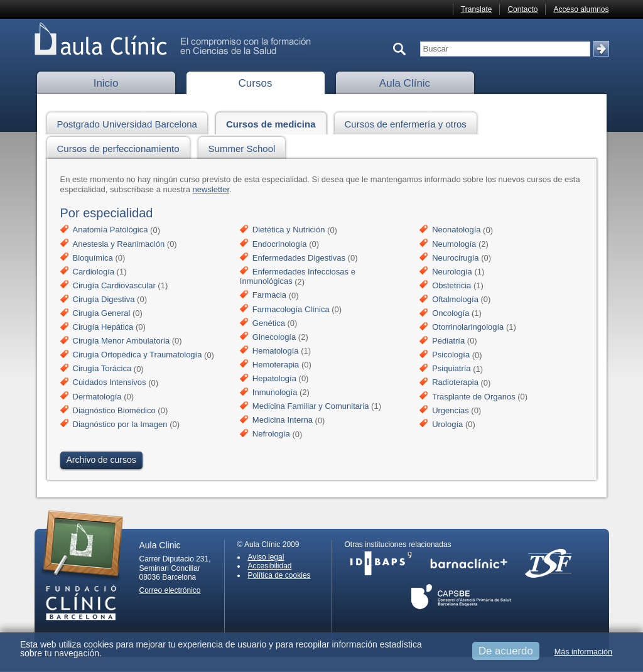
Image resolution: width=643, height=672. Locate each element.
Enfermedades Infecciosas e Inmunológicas (298, 277)
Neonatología (456, 230)
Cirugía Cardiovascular (114, 285)
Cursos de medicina (274, 122)
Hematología (276, 351)
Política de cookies (279, 575)
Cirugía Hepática (103, 327)
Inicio (106, 83)
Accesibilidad (270, 566)
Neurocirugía (455, 258)
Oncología (451, 313)
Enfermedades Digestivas (299, 258)
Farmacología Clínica (291, 309)
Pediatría (448, 341)
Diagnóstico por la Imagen (120, 424)
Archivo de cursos (101, 460)
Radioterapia (455, 383)
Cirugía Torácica (102, 369)
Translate (477, 9)
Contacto (522, 9)
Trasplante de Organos (473, 397)
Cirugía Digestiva (104, 299)
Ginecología (274, 337)
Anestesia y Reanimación (119, 244)
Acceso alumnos (581, 9)
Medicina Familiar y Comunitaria (311, 406)
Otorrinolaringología (468, 327)
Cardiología (94, 272)
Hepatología (274, 378)
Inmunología (275, 392)
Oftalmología (455, 299)
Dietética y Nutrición (289, 230)
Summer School (246, 147)
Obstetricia (451, 285)
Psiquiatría (451, 369)
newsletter (211, 189)
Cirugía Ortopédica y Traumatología (138, 355)
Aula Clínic (405, 83)
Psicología (451, 355)
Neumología (454, 244)
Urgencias (451, 410)
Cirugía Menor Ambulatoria (122, 341)
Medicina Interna (283, 420)
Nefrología (271, 434)
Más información (583, 652)
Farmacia (269, 295)
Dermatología (97, 397)
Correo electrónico (170, 590)
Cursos (256, 83)
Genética (269, 323)
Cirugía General (102, 313)
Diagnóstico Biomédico (114, 410)
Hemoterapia (276, 365)
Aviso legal (266, 557)
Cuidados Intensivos (110, 383)
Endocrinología (280, 244)
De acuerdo (506, 651)
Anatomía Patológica (111, 230)
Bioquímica (93, 258)
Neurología (452, 272)
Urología (447, 424)
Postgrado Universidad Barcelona (131, 122)
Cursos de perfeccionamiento (122, 147)
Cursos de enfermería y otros (409, 122)
